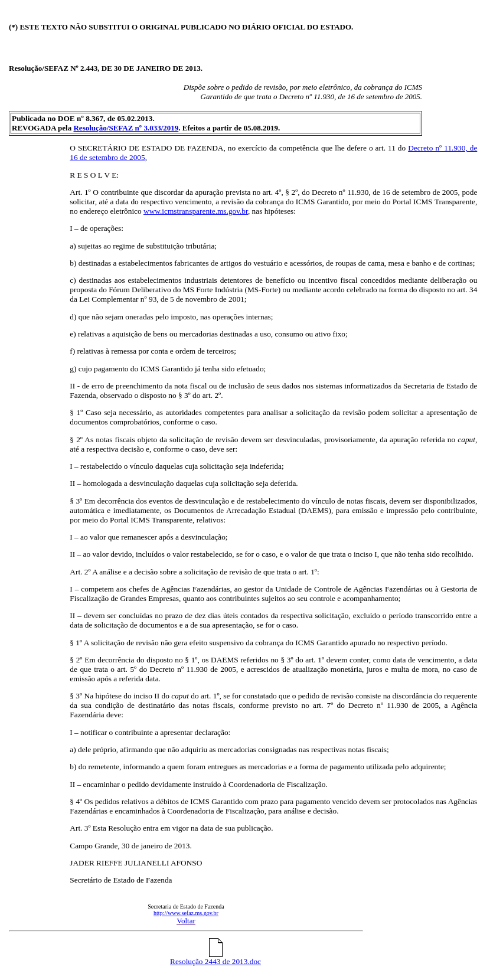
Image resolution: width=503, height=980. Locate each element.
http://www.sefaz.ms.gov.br (186, 913)
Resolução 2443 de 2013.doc (215, 958)
